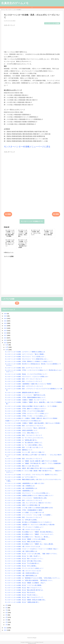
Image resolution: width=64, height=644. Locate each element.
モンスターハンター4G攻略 (52, 23)
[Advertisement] (32, 38)
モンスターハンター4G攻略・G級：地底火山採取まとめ (21, 551)
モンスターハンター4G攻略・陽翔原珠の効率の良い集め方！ (22, 393)
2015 (6, 340)
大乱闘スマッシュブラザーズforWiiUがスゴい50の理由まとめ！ (23, 421)
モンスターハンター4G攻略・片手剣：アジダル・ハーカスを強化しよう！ (26, 416)
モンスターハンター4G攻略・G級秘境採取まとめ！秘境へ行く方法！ (25, 483)
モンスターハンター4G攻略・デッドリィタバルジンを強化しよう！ (24, 568)
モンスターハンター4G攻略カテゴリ (32, 221)
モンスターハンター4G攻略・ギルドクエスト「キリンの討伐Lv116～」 (26, 357)
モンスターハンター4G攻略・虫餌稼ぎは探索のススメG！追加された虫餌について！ (29, 495)
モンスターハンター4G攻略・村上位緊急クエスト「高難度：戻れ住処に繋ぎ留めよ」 (29, 532)
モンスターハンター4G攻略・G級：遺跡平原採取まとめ (21, 576)
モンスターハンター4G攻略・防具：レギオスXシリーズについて (24, 500)
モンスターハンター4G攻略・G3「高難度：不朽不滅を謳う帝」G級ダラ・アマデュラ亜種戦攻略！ (33, 463)
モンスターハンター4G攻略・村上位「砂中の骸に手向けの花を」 (24, 561)
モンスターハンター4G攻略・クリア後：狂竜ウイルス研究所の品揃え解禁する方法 (29, 508)
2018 (6, 333)
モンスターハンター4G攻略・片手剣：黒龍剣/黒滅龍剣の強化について (25, 397)
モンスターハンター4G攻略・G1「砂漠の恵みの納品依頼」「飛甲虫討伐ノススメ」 (29, 580)
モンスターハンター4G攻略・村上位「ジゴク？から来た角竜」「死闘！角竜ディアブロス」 (31, 554)
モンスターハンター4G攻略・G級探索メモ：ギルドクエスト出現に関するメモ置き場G (30, 525)
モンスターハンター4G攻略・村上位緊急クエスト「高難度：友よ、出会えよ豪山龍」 (29, 544)
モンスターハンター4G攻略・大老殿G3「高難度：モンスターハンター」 (26, 400)
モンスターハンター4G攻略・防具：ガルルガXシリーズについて (24, 459)
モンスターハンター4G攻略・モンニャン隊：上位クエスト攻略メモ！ (25, 452)
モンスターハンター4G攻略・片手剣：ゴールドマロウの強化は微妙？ (25, 411)
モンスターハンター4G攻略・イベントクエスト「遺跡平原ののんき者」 (26, 395)
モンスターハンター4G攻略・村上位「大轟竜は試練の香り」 (22, 602)
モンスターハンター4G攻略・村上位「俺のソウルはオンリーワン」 (24, 559)
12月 (7, 345)
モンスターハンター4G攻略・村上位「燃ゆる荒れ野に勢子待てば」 (24, 590)
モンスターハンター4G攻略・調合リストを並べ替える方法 (22, 466)
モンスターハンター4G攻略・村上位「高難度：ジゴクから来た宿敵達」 (26, 539)
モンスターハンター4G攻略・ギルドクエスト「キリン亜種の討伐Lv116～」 (27, 359)
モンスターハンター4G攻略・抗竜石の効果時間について (21, 430)
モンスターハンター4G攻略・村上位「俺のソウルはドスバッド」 (24, 588)
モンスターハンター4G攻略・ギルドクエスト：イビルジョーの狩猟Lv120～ (27, 377)
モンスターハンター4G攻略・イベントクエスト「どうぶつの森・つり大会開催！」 (29, 515)
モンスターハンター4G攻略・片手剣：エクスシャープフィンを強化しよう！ (27, 413)
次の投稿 (8, 214)
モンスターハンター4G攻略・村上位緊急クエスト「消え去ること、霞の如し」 (28, 537)
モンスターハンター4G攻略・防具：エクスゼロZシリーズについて (24, 426)
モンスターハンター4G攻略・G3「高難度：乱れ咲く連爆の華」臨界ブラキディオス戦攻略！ (32, 461)
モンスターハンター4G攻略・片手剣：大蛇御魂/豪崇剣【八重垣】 (24, 510)
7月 (7, 610)
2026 (6, 314)
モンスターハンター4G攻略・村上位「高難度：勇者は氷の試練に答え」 (26, 600)
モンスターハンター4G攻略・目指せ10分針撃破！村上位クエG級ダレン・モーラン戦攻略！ (31, 406)
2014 (6, 343)
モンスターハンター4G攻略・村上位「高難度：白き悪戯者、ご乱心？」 (26, 583)
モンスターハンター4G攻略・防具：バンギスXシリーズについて (24, 381)
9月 (7, 605)
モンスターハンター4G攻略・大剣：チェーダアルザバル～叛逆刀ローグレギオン (28, 503)
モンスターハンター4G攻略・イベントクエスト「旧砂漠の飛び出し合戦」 (26, 498)
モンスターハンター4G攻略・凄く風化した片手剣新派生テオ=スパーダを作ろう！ (29, 522)
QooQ (35, 643)
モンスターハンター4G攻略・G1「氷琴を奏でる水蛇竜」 (21, 520)
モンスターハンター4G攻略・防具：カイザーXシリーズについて (24, 368)
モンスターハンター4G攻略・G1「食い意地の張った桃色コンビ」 (24, 443)
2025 (6, 316)
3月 (7, 620)
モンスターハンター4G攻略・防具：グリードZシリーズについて (23, 379)
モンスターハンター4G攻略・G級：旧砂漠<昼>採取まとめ (22, 573)
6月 (7, 613)
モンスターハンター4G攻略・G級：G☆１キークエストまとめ (23, 571)
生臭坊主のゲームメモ (15, 3)
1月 (7, 625)
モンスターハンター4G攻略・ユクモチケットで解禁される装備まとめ (25, 352)
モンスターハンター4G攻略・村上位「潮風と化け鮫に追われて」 (24, 542)
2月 (7, 622)
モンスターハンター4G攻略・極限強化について (19, 450)
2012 (6, 630)
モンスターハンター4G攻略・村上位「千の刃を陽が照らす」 (22, 563)
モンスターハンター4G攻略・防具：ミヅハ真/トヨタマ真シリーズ (24, 447)
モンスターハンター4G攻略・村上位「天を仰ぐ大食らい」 (22, 595)
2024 (6, 318)
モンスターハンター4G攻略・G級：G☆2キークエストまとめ (23, 546)
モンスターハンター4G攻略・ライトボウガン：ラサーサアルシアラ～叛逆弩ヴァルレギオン (31, 475)
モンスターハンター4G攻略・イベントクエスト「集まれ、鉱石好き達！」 (26, 428)
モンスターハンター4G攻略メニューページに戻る (27, 147)
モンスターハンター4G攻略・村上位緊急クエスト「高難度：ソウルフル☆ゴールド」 (29, 534)
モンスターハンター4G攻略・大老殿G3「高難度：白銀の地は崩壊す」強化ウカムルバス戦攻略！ (33, 423)
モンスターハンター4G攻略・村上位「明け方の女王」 (21, 592)
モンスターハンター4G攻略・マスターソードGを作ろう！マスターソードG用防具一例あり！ (32, 549)
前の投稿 (56, 214)
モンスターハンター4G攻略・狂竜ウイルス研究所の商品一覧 (22, 505)
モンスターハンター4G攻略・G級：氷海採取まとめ (20, 486)
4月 (7, 617)
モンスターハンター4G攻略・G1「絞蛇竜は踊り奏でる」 (21, 440)
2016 (6, 338)
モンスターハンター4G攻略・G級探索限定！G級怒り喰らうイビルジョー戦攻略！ (29, 384)
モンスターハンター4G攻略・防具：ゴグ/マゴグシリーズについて (24, 386)
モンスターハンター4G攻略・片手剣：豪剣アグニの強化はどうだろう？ (26, 409)
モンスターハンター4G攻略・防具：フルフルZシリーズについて (23, 435)
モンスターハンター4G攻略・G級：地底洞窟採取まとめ (21, 488)
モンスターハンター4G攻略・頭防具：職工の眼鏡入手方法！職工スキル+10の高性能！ (30, 468)
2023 (6, 321)
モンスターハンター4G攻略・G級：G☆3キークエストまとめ (23, 529)
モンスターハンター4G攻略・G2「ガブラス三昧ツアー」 (21, 477)
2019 (6, 331)
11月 (7, 347)
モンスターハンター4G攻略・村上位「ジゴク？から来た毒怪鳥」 (24, 585)
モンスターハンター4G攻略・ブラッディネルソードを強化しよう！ (24, 527)
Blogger (35, 638)
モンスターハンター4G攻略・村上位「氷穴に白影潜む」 (21, 566)
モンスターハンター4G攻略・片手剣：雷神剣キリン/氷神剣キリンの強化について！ (29, 361)
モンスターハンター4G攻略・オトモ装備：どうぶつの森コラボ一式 (24, 512)
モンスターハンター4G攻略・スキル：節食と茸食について (22, 433)
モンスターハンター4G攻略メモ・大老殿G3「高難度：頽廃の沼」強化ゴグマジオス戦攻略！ (32, 418)
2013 (6, 628)
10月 (7, 350)
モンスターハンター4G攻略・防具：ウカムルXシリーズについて (24, 517)
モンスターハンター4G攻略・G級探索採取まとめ (19, 491)
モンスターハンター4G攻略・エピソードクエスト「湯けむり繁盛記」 (25, 354)
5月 (7, 615)
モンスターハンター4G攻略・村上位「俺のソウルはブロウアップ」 (24, 597)
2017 (6, 335)
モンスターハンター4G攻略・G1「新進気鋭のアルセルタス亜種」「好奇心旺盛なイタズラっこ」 (33, 578)
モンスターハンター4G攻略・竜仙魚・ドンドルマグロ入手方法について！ (26, 374)
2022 (6, 323)
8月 (7, 608)
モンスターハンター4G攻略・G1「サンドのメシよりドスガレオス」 (25, 438)
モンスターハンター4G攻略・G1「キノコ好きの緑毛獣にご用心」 (24, 445)
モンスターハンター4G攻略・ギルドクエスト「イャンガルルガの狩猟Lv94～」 (28, 493)
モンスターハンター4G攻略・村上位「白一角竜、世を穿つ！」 (23, 556)
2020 (6, 328)
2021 (6, 326)
